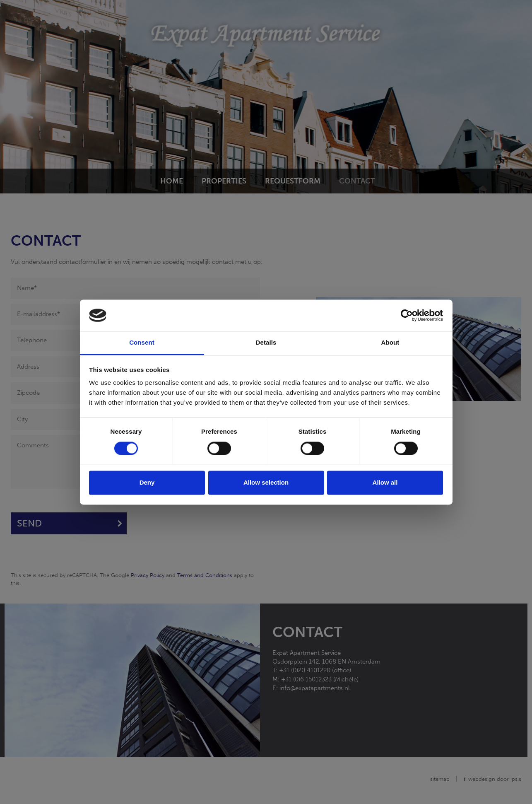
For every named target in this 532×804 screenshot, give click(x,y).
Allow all (385, 483)
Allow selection (266, 483)
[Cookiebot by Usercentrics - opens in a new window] (407, 315)
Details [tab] (266, 343)
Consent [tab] (142, 343)
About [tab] (390, 343)
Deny (147, 483)
